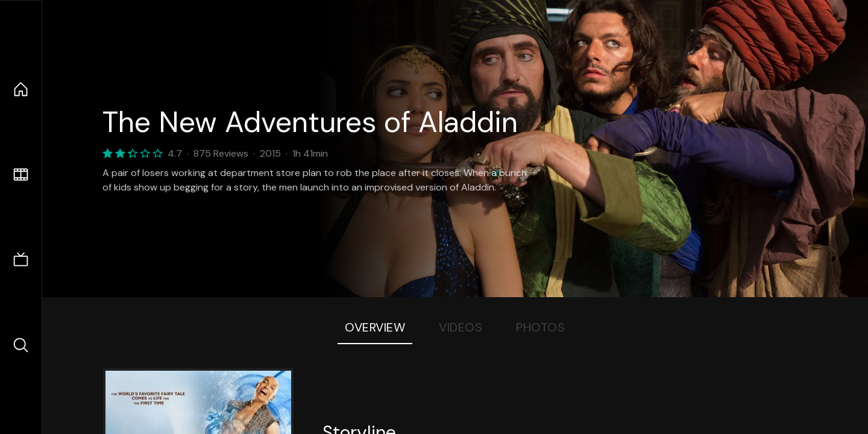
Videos (461, 327)
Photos (540, 327)
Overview (375, 327)
